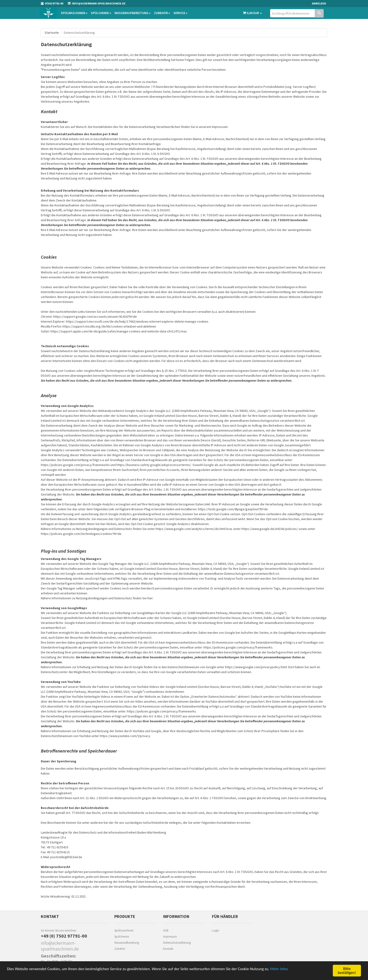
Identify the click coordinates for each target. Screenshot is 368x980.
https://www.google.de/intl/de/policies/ (270, 529)
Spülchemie (101, 13)
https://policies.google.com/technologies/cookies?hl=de (81, 534)
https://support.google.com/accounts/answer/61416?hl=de (95, 317)
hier (150, 598)
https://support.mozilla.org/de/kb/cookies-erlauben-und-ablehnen (109, 326)
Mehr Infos (279, 969)
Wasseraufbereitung (133, 13)
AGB (166, 930)
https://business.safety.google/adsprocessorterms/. (154, 465)
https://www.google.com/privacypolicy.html (256, 667)
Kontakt (168, 949)
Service (180, 13)
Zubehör (162, 13)
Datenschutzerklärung (177, 943)
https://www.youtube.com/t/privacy (125, 736)
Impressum (170, 937)
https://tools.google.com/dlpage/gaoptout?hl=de (233, 509)
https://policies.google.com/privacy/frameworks (75, 465)
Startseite (52, 33)
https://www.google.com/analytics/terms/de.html (191, 529)
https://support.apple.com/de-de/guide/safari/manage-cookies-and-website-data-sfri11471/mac (119, 331)
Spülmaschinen (74, 13)
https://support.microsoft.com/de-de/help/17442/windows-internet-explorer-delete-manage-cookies (137, 321)
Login (216, 930)
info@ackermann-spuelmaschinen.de (60, 946)
